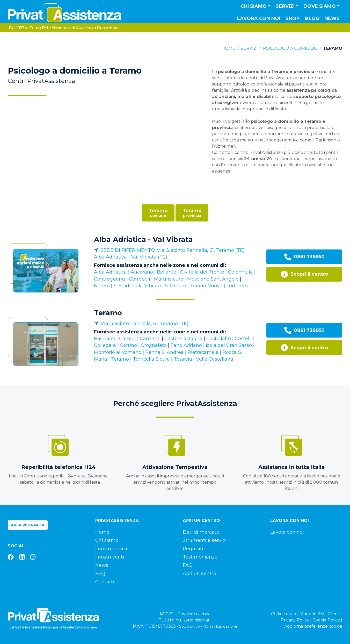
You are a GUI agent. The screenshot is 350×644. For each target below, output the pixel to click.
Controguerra (110, 279)
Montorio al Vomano (118, 352)
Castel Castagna (183, 339)
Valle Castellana (215, 359)
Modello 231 (312, 614)
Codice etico (284, 614)
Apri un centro (199, 574)
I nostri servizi (111, 549)
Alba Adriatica (110, 272)
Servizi (249, 48)
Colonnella (240, 272)
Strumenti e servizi (205, 540)
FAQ (100, 574)
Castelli (243, 339)
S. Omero (176, 286)
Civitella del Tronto (202, 272)
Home (228, 48)
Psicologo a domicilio (290, 48)
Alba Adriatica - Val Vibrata (143, 239)
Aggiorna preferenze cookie (313, 626)
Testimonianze (200, 557)
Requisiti (193, 549)
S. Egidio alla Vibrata (137, 286)
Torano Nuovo (206, 286)
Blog (312, 18)
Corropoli (140, 279)
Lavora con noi (259, 18)
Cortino (128, 345)
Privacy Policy (295, 620)
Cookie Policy (326, 620)
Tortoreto (237, 286)
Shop (293, 18)
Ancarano (142, 272)
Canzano (150, 339)
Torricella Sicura (151, 359)
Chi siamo (107, 540)
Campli (127, 339)
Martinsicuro (169, 279)
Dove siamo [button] (320, 6)
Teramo (108, 313)
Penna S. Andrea (165, 352)
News (332, 18)
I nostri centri (111, 557)
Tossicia (183, 359)
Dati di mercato (201, 532)
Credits (335, 614)
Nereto (102, 286)
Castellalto (219, 339)
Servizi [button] (285, 6)
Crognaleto (154, 345)
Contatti (105, 582)
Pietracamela (203, 352)
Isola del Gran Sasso (229, 345)
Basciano (105, 339)
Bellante (167, 272)
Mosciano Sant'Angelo (213, 279)
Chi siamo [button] (254, 6)
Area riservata (28, 525)
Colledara (105, 345)
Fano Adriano (186, 345)
